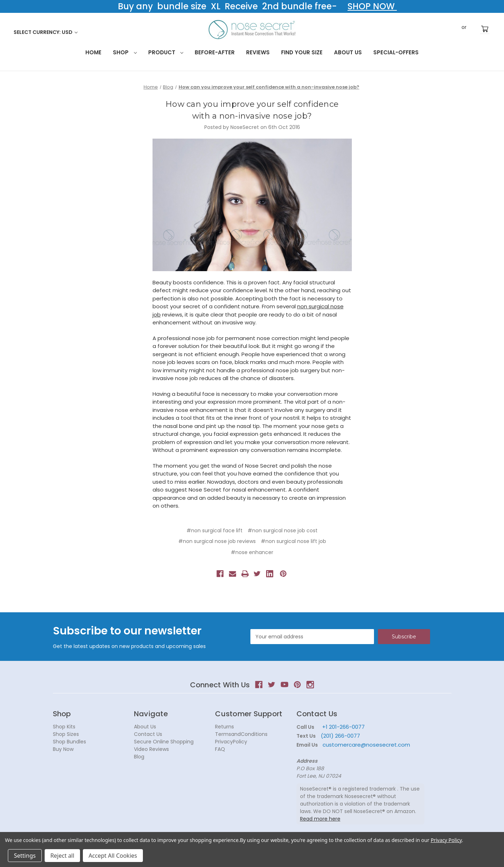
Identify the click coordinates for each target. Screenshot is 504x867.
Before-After (215, 52)
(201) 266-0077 (340, 736)
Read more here (320, 819)
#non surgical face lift (214, 530)
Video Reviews (151, 749)
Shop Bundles (69, 742)
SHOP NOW (372, 6)
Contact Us (148, 734)
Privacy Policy (446, 840)
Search (441, 29)
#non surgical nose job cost (283, 530)
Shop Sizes (66, 734)
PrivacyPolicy (231, 742)
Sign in (453, 29)
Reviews (258, 52)
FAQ (220, 749)
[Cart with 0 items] (485, 29)
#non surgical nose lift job (293, 541)
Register (475, 29)
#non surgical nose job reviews (217, 541)
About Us (348, 52)
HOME (93, 52)
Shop (125, 52)
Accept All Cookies (113, 856)
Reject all (62, 856)
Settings (25, 856)
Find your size (302, 52)
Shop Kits (64, 727)
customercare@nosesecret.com (366, 745)
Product (166, 52)
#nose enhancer (252, 552)
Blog (139, 757)
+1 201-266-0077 (343, 727)
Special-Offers (396, 52)
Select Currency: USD (46, 32)
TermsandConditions (241, 734)
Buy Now (63, 749)
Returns (224, 727)
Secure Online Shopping (164, 742)
